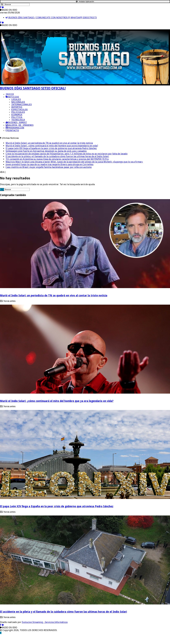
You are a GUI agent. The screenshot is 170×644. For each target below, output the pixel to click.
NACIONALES (18, 104)
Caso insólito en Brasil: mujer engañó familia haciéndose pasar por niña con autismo (49, 175)
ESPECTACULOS (19, 113)
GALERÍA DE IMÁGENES (20, 132)
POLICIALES (18, 116)
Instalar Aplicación (85, 1)
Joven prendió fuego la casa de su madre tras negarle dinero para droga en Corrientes (50, 173)
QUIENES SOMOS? (16, 129)
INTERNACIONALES (22, 107)
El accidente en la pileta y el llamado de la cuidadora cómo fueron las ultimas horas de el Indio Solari (57, 165)
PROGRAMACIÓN (15, 135)
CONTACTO (12, 138)
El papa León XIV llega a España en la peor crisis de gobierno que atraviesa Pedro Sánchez (51, 157)
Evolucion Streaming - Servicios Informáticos (45, 631)
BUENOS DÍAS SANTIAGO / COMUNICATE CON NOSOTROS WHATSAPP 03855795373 (51, 18)
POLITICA (17, 123)
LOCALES (16, 101)
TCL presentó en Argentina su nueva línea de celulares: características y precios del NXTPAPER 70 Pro (57, 167)
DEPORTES (17, 110)
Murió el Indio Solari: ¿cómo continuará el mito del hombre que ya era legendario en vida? (52, 154)
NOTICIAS (12, 98)
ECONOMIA (17, 119)
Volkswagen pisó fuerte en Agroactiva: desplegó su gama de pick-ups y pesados (46, 159)
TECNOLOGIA (18, 126)
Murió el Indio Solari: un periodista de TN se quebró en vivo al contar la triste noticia (49, 151)
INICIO (10, 95)
